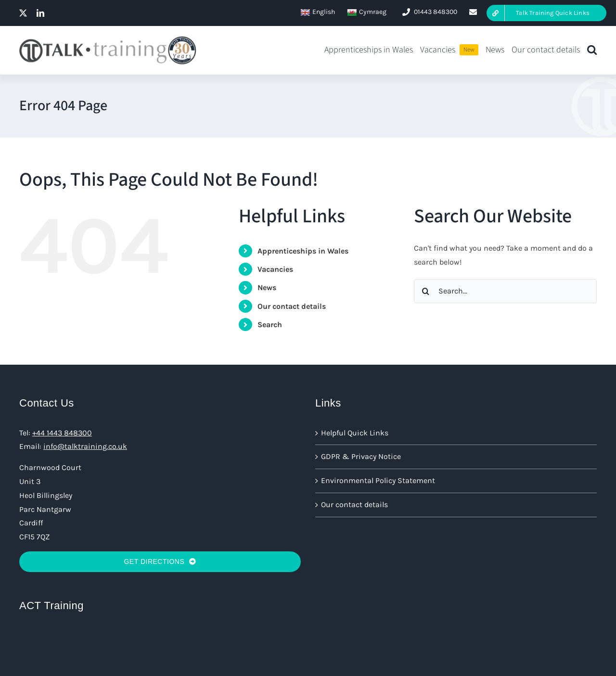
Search (270, 325)
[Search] (426, 291)
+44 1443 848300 (62, 433)
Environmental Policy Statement (378, 480)
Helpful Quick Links (355, 433)
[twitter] (23, 13)
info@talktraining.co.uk (85, 446)
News (267, 287)
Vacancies (275, 269)
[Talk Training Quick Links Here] (546, 13)
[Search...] (505, 291)
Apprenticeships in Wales (303, 251)
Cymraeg (367, 12)
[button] (592, 51)
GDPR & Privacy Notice (361, 456)
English (318, 12)
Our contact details (292, 306)
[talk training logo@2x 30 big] (108, 39)
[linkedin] (40, 13)
